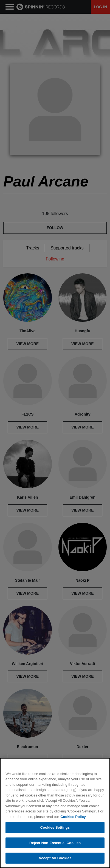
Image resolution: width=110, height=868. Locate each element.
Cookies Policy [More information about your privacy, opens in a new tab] (73, 817)
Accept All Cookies (55, 859)
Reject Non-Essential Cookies (55, 843)
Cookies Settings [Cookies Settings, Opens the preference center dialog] (55, 828)
